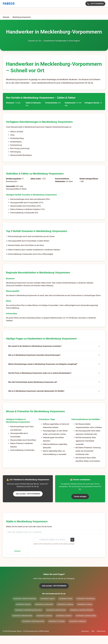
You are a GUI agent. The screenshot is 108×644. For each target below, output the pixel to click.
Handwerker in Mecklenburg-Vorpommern (28, 610)
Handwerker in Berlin (66, 599)
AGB (93, 631)
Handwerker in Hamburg (65, 604)
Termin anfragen (80, 497)
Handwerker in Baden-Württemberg (25, 599)
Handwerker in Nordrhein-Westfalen (81, 610)
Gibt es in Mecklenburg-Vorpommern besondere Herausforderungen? (34, 355)
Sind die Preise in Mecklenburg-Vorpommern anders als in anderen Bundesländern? (40, 373)
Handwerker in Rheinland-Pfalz (22, 616)
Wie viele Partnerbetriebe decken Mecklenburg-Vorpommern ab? (33, 382)
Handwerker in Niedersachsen (56, 610)
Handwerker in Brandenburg (86, 599)
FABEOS (9, 4)
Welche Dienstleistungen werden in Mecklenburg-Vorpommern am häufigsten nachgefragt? (43, 364)
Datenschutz (101, 631)
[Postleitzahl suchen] (54, 540)
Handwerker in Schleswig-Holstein (33, 621)
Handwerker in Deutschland (44, 604)
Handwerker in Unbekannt (77, 621)
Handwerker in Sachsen (64, 616)
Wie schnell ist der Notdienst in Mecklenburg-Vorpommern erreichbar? (35, 346)
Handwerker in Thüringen (57, 621)
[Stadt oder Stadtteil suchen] (54, 532)
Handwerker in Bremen (23, 604)
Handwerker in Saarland (44, 616)
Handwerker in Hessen (85, 604)
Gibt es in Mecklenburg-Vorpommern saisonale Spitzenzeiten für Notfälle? (36, 391)
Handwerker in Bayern (47, 599)
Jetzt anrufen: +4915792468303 (28, 494)
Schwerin (17, 551)
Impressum (85, 631)
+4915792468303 (95, 4)
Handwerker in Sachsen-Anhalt (86, 616)
